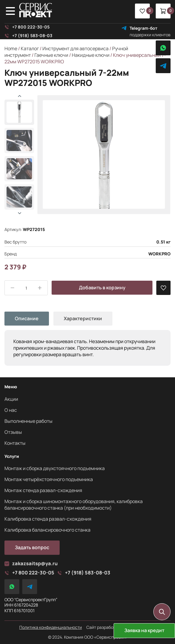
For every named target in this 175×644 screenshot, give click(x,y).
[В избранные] (163, 288)
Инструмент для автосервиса (75, 48)
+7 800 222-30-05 (27, 27)
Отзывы (13, 432)
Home (11, 48)
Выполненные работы (28, 421)
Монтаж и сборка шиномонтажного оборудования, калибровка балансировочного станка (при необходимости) (74, 505)
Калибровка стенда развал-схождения (48, 519)
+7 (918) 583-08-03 (28, 36)
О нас (11, 410)
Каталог (30, 48)
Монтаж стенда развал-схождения (43, 490)
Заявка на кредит (144, 630)
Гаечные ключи (51, 55)
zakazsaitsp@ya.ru (31, 564)
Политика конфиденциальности (51, 627)
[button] (20, 213)
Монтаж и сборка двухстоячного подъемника (55, 468)
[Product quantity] (26, 288)
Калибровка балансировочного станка (47, 530)
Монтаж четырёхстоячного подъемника (49, 479)
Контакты (15, 443)
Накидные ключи (91, 55)
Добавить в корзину (102, 288)
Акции (11, 399)
